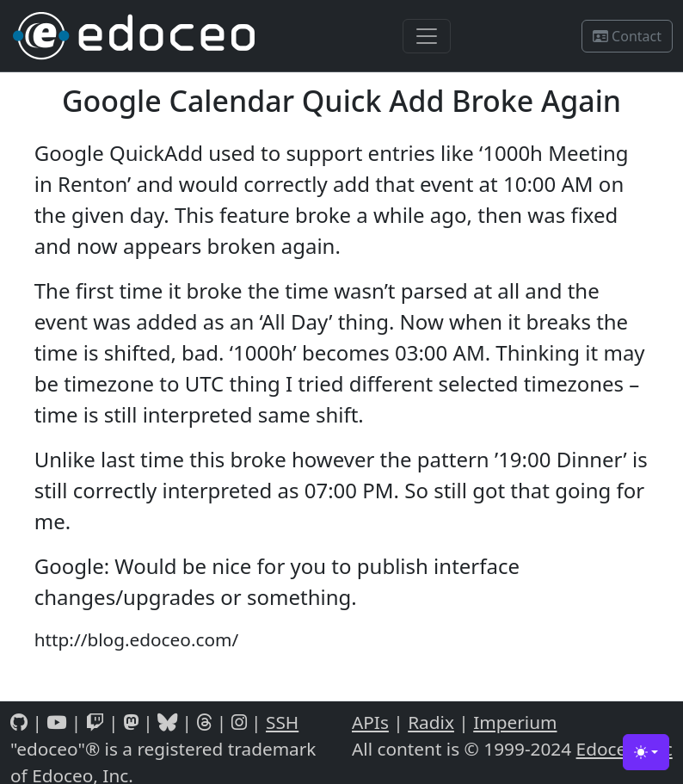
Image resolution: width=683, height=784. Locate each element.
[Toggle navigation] (427, 36)
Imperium (515, 722)
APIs (370, 722)
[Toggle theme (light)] (646, 752)
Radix (431, 722)
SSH (282, 722)
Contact (627, 36)
